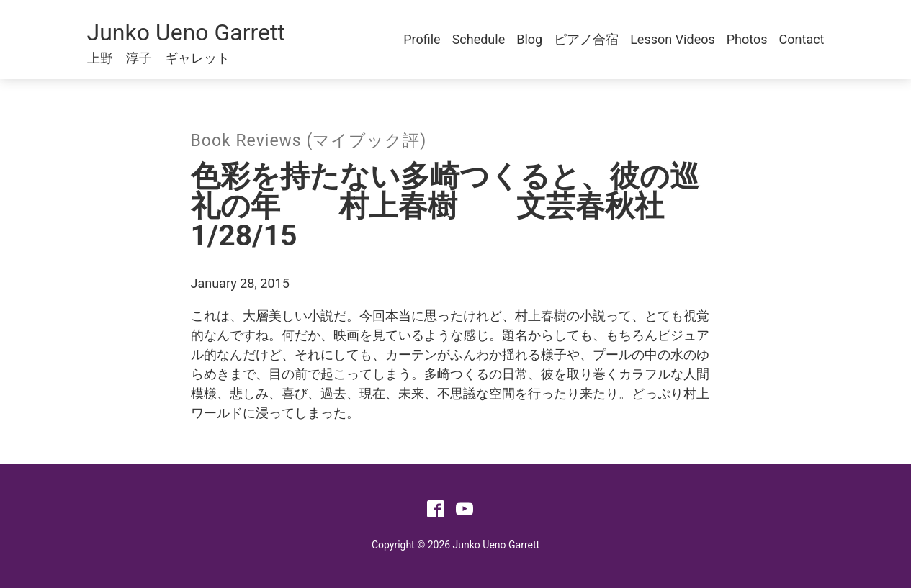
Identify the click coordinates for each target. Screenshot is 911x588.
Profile (422, 39)
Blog (529, 39)
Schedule (479, 39)
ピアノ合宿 (586, 39)
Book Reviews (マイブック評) (309, 141)
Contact (802, 39)
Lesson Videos (673, 39)
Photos (747, 39)
